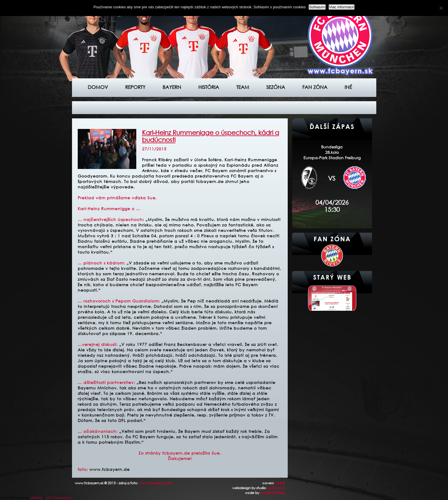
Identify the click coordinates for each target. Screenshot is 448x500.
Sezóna (276, 87)
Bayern (172, 87)
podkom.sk (276, 488)
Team (243, 87)
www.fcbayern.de (110, 469)
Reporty (135, 87)
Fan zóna (315, 87)
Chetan (37, 498)
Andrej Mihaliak (272, 493)
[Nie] (441, 8)
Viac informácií (342, 7)
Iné (348, 87)
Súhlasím (317, 7)
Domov (98, 87)
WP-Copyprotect (58, 498)
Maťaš (280, 483)
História (209, 87)
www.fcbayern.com (155, 483)
